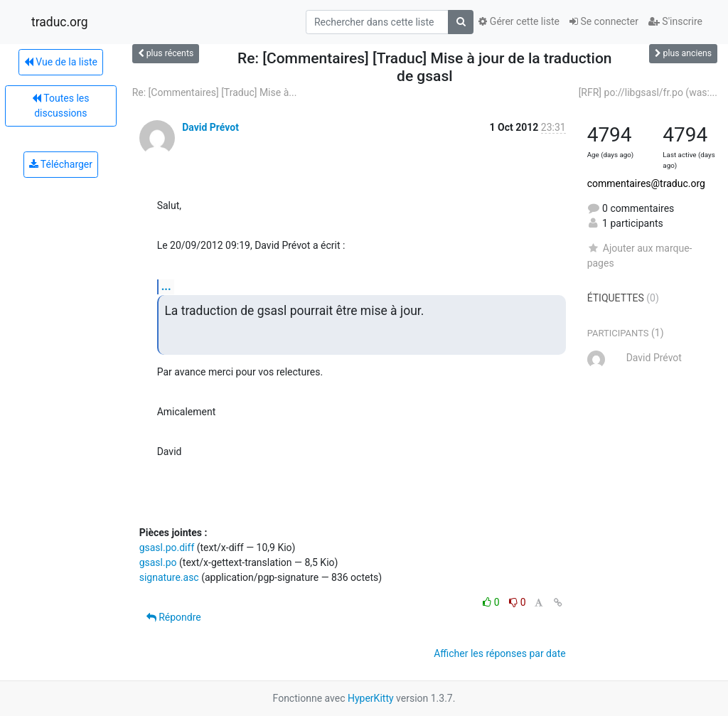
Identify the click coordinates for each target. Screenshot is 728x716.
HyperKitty (371, 698)
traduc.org (60, 22)
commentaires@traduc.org (646, 183)
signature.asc (169, 577)
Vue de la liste (61, 62)
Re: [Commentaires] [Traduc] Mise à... (215, 92)
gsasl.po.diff (167, 547)
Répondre (174, 617)
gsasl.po (158, 562)
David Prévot (210, 127)
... (166, 286)
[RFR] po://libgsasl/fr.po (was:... (648, 92)
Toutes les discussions (60, 106)
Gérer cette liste (519, 21)
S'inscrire (675, 21)
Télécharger (61, 164)
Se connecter (604, 21)
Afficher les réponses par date (499, 653)
